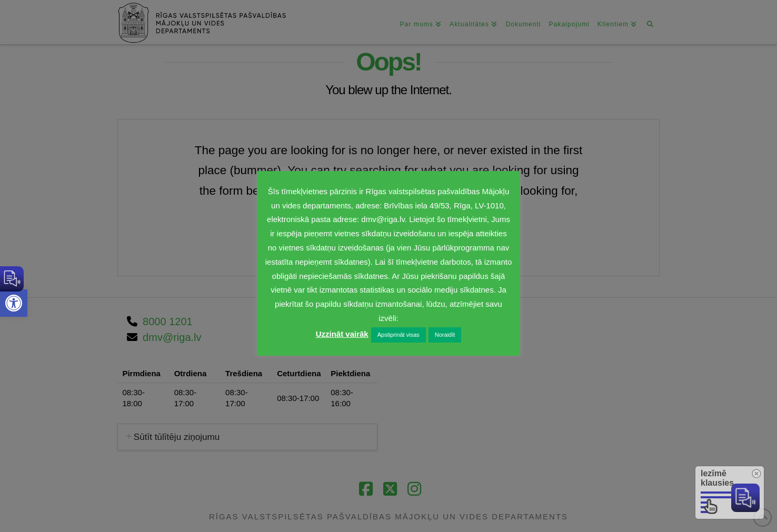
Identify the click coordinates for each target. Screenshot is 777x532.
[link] (14, 303)
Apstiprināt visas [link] (399, 335)
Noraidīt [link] (445, 335)
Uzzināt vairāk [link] (342, 334)
